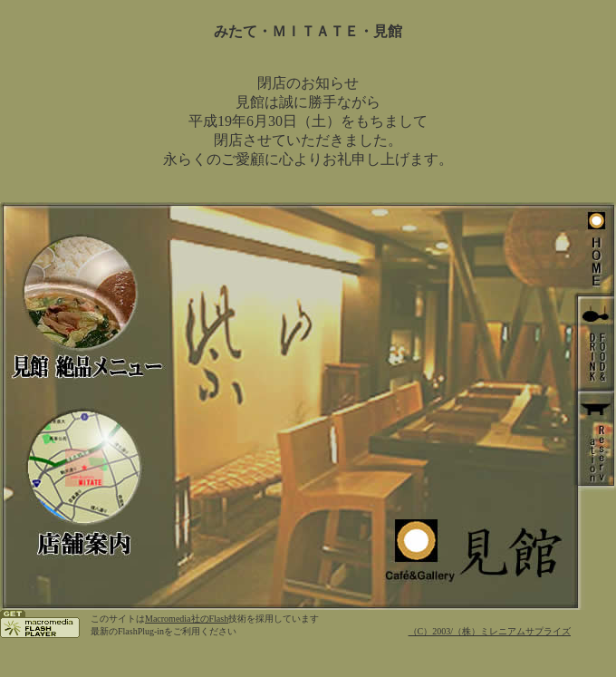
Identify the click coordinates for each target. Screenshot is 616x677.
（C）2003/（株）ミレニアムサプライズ (490, 631)
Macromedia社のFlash (187, 619)
